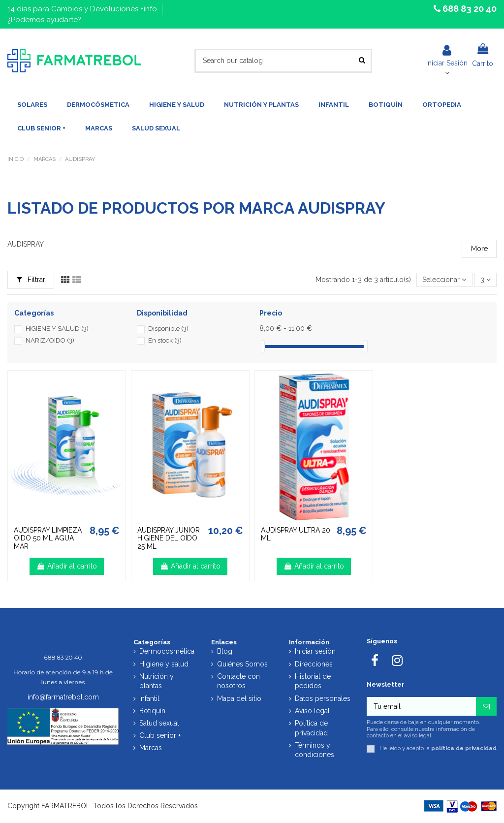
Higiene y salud (164, 664)
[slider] (263, 346)
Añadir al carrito (67, 566)
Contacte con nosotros (238, 681)
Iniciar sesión (315, 651)
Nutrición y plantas (157, 681)
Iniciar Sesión (447, 56)
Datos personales (323, 698)
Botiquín (152, 711)
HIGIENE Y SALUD (57, 329)
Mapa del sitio (239, 698)
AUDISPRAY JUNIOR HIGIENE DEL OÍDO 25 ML (169, 538)
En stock (165, 340)
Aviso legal (312, 711)
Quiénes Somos (242, 664)
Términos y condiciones (315, 750)
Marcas (151, 748)
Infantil (149, 698)
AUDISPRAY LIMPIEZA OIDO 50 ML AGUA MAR (48, 538)
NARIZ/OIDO (50, 340)
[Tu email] (421, 706)
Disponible (168, 329)
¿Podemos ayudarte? (44, 20)
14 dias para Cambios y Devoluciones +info (83, 9)
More (479, 249)
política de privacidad (464, 748)
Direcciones (314, 664)
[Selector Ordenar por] (444, 280)
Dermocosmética (167, 651)
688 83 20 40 (469, 9)
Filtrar (31, 280)
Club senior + (160, 735)
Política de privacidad (311, 728)
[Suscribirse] (486, 706)
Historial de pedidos (313, 681)
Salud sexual (159, 723)
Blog (225, 651)
